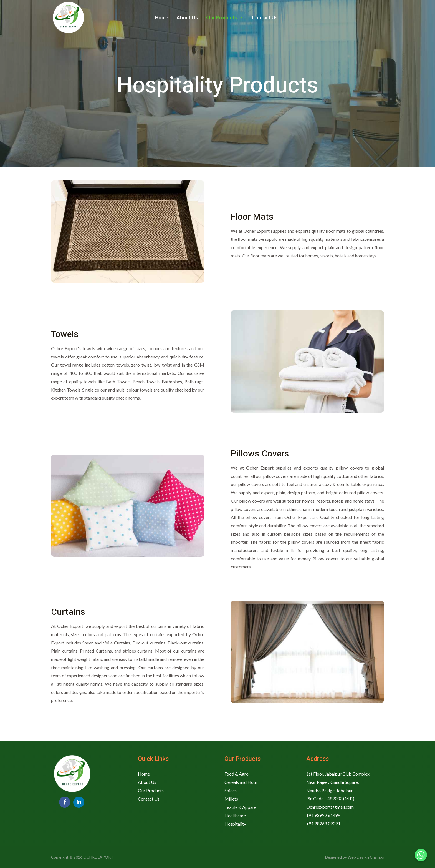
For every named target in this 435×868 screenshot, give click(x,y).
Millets (231, 798)
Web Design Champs (366, 857)
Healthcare (235, 815)
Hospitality (235, 823)
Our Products (225, 17)
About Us (187, 17)
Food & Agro (237, 774)
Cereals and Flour (241, 782)
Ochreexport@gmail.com (330, 807)
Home (161, 17)
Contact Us (265, 17)
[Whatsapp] (421, 855)
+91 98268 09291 (323, 823)
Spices (231, 790)
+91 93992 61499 (323, 815)
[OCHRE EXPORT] (68, 17)
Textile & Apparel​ (241, 807)
